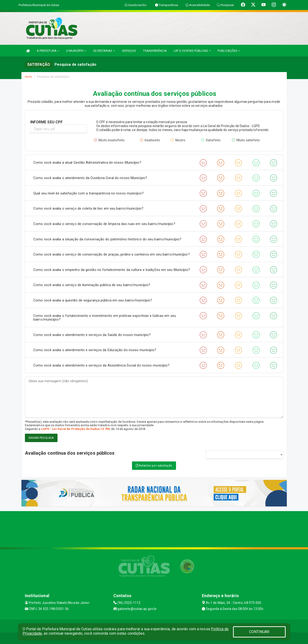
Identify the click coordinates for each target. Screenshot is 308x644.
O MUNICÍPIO (76, 51)
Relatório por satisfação (154, 466)
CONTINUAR (259, 632)
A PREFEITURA (48, 51)
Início (29, 77)
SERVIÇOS (129, 51)
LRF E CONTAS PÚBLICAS (192, 51)
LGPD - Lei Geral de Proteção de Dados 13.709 (75, 429)
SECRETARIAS (104, 51)
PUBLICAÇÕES (229, 51)
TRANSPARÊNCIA (155, 51)
